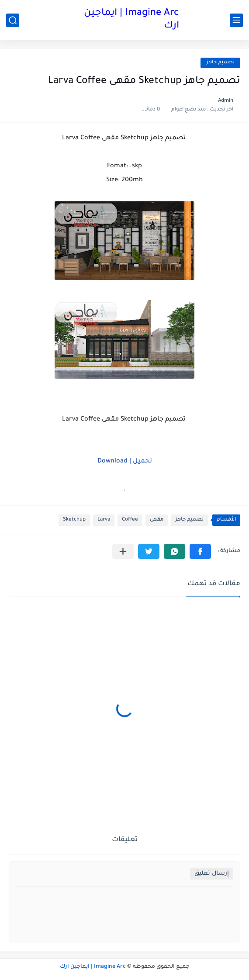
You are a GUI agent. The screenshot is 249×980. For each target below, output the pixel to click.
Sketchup (74, 520)
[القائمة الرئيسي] (236, 20)
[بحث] (13, 20)
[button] (200, 551)
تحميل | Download (125, 462)
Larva (104, 520)
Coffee (130, 520)
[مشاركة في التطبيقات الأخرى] (123, 551)
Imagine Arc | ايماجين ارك (131, 20)
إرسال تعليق (212, 874)
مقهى (157, 520)
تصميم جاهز (220, 63)
